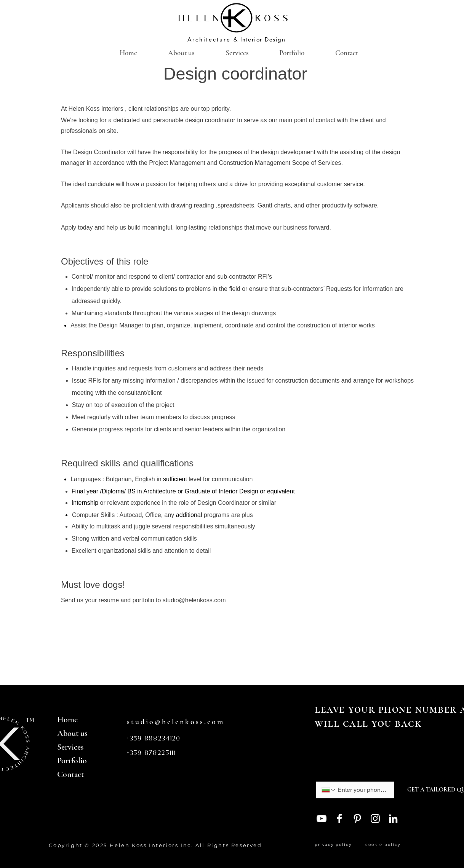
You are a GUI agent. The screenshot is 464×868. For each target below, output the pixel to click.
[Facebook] (339, 819)
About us (72, 733)
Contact (70, 774)
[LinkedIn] (393, 819)
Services (70, 747)
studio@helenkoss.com (194, 600)
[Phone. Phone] (362, 790)
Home (67, 720)
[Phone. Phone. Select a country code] (329, 790)
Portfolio (72, 761)
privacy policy (335, 845)
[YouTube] (322, 819)
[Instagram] (375, 819)
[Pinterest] (357, 819)
